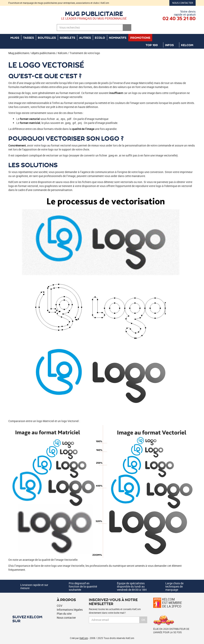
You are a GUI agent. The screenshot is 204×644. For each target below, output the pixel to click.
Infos (171, 45)
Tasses (28, 38)
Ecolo (100, 38)
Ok (143, 620)
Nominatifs (118, 38)
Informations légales (70, 610)
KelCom (189, 45)
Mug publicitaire (94, 13)
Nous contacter (183, 3)
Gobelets (67, 38)
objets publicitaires (43, 53)
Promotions (140, 38)
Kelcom (62, 53)
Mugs (15, 38)
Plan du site (64, 614)
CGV (60, 606)
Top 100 (153, 45)
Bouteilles (47, 38)
